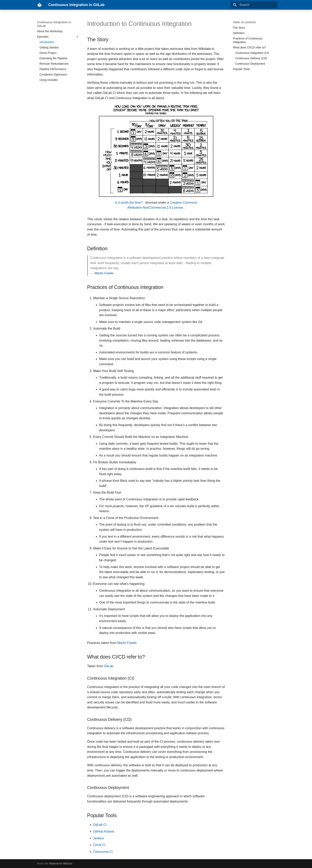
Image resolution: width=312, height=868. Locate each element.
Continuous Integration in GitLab (54, 24)
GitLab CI (100, 825)
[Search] (254, 5)
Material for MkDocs (61, 863)
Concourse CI (103, 852)
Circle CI (99, 845)
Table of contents (244, 22)
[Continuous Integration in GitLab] (39, 5)
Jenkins (99, 838)
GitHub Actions (104, 831)
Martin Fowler (104, 273)
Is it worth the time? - (130, 203)
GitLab (109, 666)
